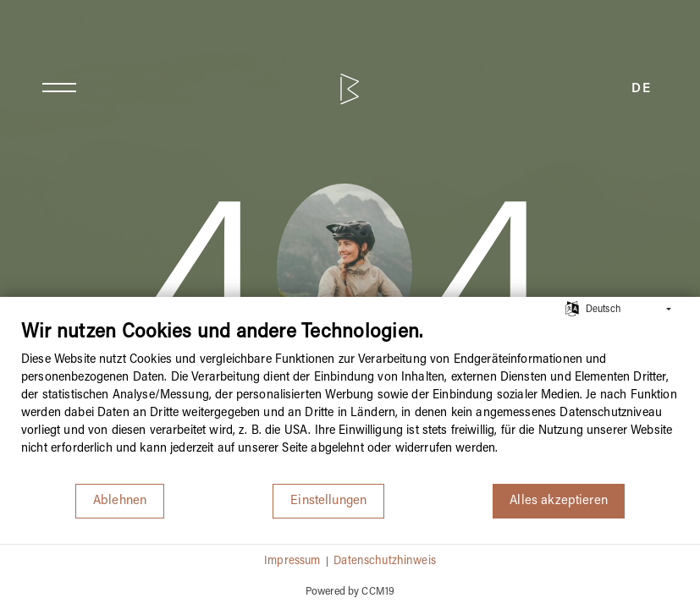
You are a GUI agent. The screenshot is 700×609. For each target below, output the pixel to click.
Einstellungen (328, 501)
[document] (350, 401)
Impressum (292, 561)
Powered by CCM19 (350, 592)
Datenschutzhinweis (385, 561)
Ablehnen (120, 501)
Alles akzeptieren (559, 501)
